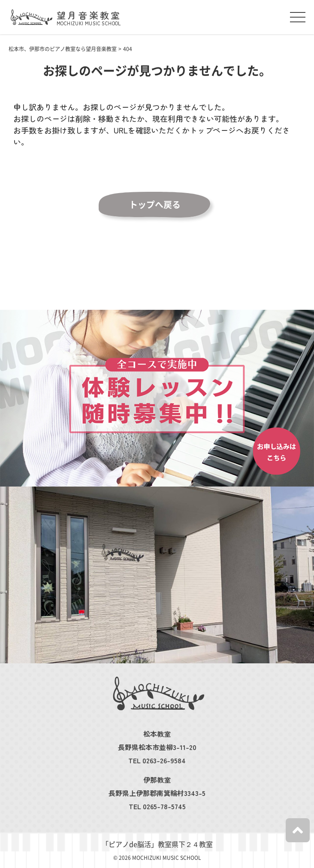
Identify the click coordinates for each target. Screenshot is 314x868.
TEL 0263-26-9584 (157, 760)
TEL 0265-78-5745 (157, 806)
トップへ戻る (155, 205)
